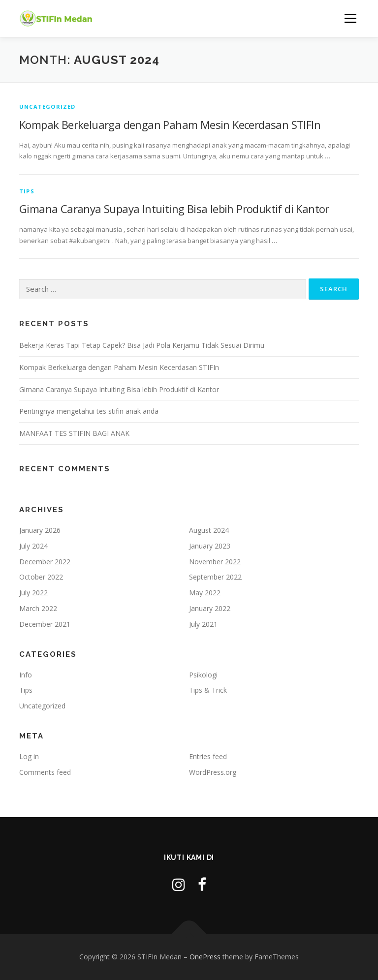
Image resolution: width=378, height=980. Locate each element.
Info (26, 675)
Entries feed (208, 756)
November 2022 (215, 562)
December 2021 (45, 624)
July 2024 (33, 546)
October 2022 (41, 577)
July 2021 (203, 624)
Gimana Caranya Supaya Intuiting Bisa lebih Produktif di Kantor (174, 209)
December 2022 (45, 562)
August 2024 (209, 530)
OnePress (205, 957)
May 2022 (205, 593)
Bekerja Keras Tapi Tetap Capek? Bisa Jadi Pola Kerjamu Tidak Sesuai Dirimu (142, 345)
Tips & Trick (208, 690)
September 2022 (215, 577)
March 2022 (38, 608)
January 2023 (210, 546)
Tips (27, 191)
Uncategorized (47, 107)
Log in (29, 756)
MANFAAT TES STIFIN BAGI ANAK (74, 433)
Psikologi (203, 675)
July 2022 (33, 593)
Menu (350, 18)
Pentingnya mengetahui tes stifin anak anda (89, 411)
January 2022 (210, 608)
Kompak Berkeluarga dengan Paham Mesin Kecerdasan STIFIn (170, 124)
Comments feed (45, 772)
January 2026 (40, 530)
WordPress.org (213, 772)
